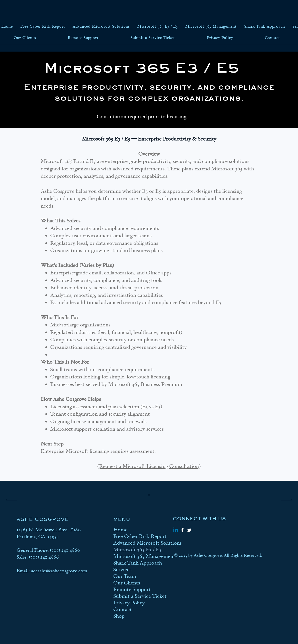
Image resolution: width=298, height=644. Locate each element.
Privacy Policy (129, 603)
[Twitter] (189, 530)
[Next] (287, 501)
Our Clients (127, 583)
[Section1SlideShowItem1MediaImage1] (149, 495)
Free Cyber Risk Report (134, 536)
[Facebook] (182, 530)
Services (122, 570)
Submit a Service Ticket (134, 596)
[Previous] (11, 501)
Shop (119, 616)
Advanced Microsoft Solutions (134, 543)
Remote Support (132, 590)
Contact (123, 609)
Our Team (125, 576)
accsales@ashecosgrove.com (59, 571)
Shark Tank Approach (134, 563)
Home (120, 530)
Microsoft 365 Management (134, 556)
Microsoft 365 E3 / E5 (134, 550)
